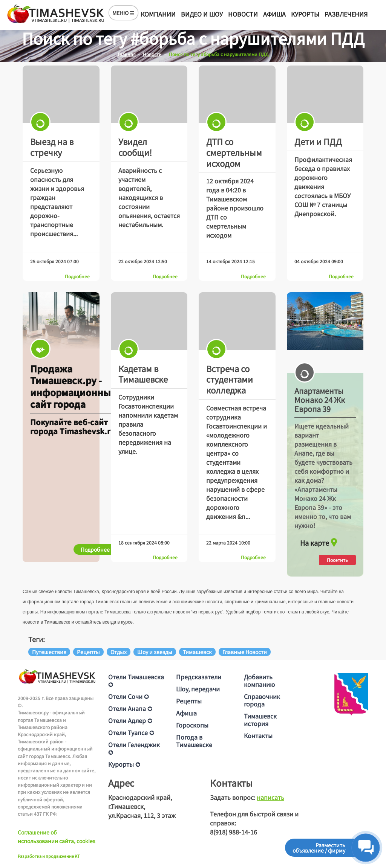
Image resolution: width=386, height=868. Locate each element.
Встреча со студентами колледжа (230, 379)
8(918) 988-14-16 (234, 832)
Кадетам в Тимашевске (143, 374)
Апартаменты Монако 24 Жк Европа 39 (320, 400)
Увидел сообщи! (135, 147)
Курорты (305, 14)
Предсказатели (199, 677)
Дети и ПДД (318, 141)
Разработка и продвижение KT (49, 856)
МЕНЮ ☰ (123, 13)
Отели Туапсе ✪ (131, 732)
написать (270, 797)
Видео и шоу (202, 14)
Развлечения (346, 14)
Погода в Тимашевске (194, 741)
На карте (320, 541)
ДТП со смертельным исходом (234, 152)
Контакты (258, 735)
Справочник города (262, 700)
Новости (243, 14)
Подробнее (77, 276)
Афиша (274, 14)
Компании (158, 14)
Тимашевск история (260, 720)
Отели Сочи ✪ (129, 696)
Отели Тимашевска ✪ (136, 680)
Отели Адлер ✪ (130, 720)
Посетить (337, 560)
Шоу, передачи (198, 689)
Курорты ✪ (124, 764)
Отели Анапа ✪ (130, 708)
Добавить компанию (259, 680)
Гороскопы (192, 725)
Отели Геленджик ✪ (134, 748)
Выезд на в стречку (52, 147)
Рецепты (189, 701)
